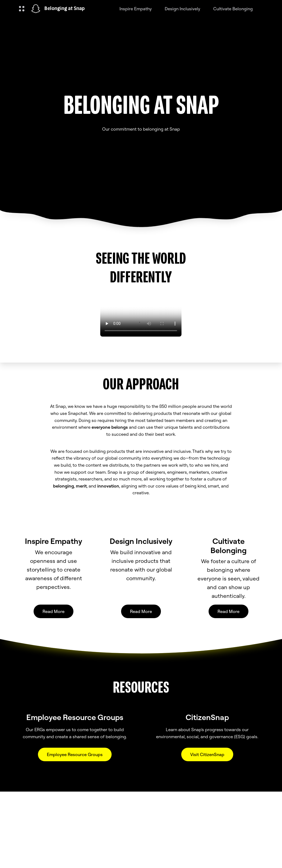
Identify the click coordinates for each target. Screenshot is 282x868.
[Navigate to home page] (36, 9)
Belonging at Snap (65, 9)
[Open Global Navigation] (22, 9)
